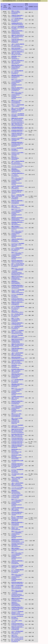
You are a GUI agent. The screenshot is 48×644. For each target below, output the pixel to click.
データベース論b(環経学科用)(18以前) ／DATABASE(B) (17, 471)
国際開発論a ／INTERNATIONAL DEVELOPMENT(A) (16, 282)
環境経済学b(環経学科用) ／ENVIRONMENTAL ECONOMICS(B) (18, 402)
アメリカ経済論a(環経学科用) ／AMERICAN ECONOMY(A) (17, 20)
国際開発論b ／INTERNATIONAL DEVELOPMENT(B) (16, 604)
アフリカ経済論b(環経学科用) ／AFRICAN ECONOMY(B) (17, 381)
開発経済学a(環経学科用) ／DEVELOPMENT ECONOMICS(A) (18, 202)
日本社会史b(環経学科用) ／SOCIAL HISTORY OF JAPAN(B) (18, 514)
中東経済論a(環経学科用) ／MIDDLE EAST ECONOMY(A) (18, 41)
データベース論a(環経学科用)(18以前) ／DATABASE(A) (17, 149)
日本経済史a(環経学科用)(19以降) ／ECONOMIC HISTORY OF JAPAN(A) (18, 53)
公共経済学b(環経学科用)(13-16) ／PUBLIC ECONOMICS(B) (17, 496)
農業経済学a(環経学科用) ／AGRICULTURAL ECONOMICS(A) (18, 303)
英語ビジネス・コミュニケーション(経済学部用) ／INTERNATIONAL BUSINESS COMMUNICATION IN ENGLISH (17, 83)
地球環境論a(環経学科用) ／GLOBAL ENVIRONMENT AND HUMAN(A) (18, 287)
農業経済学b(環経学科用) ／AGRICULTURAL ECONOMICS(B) (18, 628)
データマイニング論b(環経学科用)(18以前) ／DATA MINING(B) (17, 566)
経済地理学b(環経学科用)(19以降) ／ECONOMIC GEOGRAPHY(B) (18, 371)
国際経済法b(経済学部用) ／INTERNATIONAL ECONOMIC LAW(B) (18, 600)
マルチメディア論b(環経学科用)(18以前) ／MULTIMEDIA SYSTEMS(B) (18, 336)
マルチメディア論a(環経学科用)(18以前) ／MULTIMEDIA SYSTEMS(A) (18, 28)
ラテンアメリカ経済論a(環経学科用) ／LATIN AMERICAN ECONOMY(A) (18, 291)
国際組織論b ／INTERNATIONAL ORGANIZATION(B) (16, 492)
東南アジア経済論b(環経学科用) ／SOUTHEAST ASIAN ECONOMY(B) (17, 587)
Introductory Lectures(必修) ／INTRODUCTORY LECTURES (18, 154)
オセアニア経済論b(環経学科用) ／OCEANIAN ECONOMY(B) (17, 633)
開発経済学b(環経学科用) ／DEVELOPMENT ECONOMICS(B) (18, 524)
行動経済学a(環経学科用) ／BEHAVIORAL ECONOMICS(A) (18, 240)
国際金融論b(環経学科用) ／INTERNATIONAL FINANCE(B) (18, 385)
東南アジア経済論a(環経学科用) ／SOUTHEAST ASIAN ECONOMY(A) (18, 265)
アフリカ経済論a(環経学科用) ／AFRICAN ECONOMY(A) (17, 72)
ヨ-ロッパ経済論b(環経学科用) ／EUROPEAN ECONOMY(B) (18, 571)
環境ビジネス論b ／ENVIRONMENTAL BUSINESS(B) (16, 320)
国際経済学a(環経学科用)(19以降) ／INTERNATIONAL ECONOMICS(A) (18, 36)
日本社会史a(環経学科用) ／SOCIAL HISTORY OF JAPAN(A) (18, 192)
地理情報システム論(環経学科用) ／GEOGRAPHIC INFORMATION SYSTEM (18, 332)
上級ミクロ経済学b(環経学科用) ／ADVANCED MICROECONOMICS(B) (17, 484)
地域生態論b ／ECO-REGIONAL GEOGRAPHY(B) (16, 366)
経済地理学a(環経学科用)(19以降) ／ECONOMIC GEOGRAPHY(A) (18, 62)
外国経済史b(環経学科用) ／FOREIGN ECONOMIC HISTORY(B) (18, 446)
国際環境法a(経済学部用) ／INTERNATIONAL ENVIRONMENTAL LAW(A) (18, 219)
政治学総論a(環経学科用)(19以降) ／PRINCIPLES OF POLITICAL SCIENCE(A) (18, 124)
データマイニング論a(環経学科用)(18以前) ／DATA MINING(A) (18, 245)
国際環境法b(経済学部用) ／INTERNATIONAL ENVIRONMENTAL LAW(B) (18, 541)
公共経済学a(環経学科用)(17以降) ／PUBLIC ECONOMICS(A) (18, 187)
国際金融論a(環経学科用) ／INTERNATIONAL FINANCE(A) (18, 77)
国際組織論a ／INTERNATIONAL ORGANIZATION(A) (16, 170)
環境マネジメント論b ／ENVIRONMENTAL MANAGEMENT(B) (17, 415)
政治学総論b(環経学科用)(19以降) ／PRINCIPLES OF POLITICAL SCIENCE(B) (18, 435)
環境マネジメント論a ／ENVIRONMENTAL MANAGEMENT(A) (17, 102)
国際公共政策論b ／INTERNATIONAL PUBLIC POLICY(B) (17, 549)
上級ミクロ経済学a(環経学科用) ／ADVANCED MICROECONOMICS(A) (18, 163)
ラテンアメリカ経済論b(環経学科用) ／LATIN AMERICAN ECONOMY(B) (18, 613)
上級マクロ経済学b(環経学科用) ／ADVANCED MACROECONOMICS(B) (17, 354)
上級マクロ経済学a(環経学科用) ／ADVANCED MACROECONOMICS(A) (18, 45)
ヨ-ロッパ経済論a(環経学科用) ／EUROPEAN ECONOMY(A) (17, 249)
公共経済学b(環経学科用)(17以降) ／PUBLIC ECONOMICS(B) (18, 509)
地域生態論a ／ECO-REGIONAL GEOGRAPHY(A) (16, 57)
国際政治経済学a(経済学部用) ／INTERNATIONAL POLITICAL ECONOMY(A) (17, 120)
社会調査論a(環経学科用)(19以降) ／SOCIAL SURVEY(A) (18, 398)
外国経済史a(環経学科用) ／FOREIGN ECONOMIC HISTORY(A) (18, 135)
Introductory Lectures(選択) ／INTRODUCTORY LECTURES (18, 139)
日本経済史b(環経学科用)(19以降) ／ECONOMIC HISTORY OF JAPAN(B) (18, 362)
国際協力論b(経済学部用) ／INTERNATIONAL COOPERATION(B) (18, 341)
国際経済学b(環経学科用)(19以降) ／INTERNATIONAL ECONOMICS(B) (18, 345)
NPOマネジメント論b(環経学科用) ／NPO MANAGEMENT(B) (17, 528)
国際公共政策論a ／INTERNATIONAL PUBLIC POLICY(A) (17, 228)
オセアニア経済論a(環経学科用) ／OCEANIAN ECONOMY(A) (18, 308)
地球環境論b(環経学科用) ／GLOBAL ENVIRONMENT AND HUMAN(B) (18, 608)
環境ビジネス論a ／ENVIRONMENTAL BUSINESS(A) (16, 12)
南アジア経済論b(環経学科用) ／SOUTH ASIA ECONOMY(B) (17, 640)
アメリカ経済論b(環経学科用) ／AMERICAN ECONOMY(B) (17, 327)
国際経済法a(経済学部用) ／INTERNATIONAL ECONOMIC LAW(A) (18, 278)
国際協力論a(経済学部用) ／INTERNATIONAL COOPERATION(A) (18, 32)
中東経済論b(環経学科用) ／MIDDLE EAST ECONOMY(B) (18, 350)
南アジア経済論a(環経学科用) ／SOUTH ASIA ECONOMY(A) (17, 315)
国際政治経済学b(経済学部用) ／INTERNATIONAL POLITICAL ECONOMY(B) (17, 431)
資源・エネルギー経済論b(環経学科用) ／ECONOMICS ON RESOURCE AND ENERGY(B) (17, 421)
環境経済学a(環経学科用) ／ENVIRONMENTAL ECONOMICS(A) (18, 89)
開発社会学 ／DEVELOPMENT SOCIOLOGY (15, 158)
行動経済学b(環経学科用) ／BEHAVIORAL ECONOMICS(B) (18, 562)
